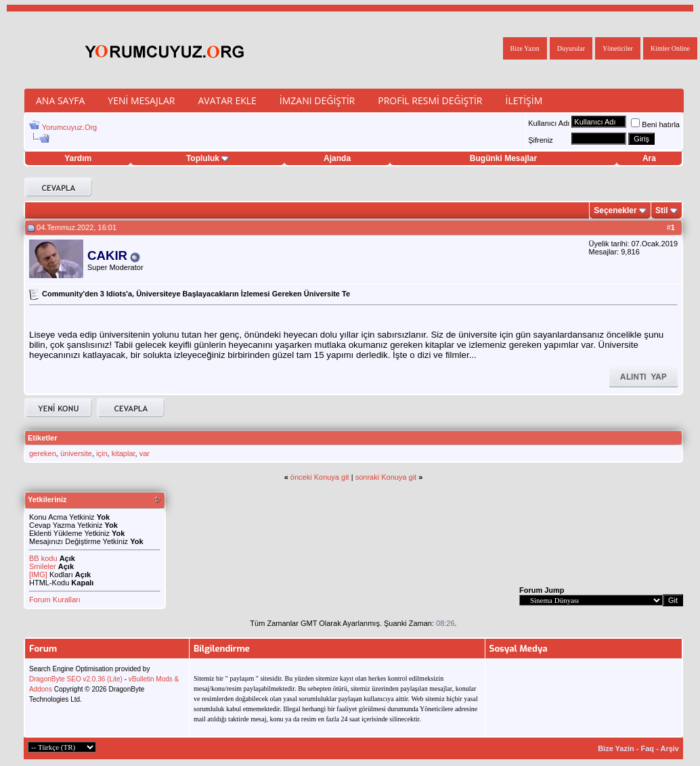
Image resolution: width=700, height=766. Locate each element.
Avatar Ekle (227, 100)
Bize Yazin (616, 748)
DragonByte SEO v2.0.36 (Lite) (76, 679)
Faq (648, 748)
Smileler (43, 566)
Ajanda (337, 158)
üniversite (76, 453)
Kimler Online (670, 48)
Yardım (78, 158)
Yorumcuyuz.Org (70, 127)
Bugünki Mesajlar (503, 158)
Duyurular (571, 48)
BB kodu (43, 558)
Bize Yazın (525, 48)
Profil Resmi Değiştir (430, 100)
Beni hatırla (655, 125)
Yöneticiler (618, 48)
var (145, 453)
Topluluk (207, 158)
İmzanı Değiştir (317, 100)
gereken (43, 453)
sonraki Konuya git (386, 477)
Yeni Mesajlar (141, 100)
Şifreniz (541, 140)
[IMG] (38, 574)
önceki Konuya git (320, 477)
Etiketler (42, 438)
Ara (649, 158)
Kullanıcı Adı (549, 123)
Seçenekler (615, 210)
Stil (662, 210)
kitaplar (124, 453)
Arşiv (670, 748)
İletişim (524, 100)
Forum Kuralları (55, 600)
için (102, 453)
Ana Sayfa (60, 100)
